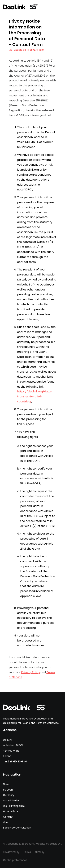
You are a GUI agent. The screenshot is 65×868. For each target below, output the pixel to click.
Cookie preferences (15, 860)
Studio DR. (56, 844)
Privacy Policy (31, 672)
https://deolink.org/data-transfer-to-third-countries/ (35, 396)
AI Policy (40, 852)
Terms (27, 852)
